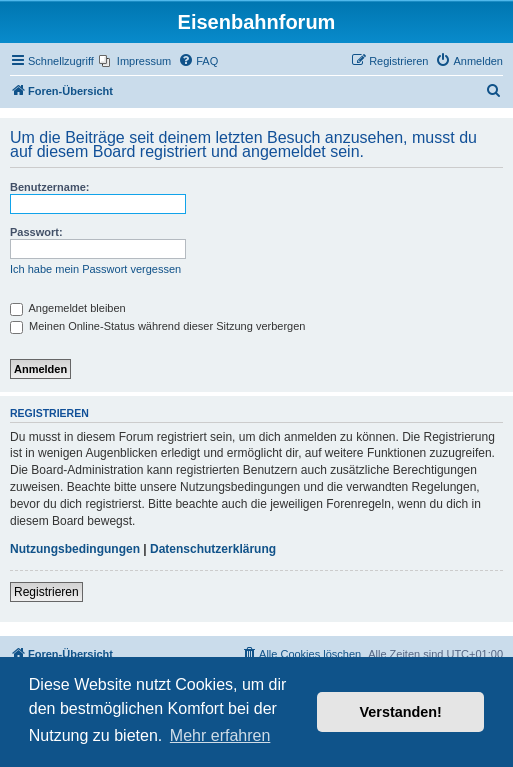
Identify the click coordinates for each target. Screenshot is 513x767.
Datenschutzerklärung (213, 549)
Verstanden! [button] (401, 712)
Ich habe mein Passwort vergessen (95, 269)
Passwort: (36, 232)
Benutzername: (49, 187)
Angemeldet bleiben (68, 308)
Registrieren (46, 592)
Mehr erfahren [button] (220, 735)
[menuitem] (135, 61)
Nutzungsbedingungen (75, 549)
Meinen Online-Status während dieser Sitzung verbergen (157, 326)
